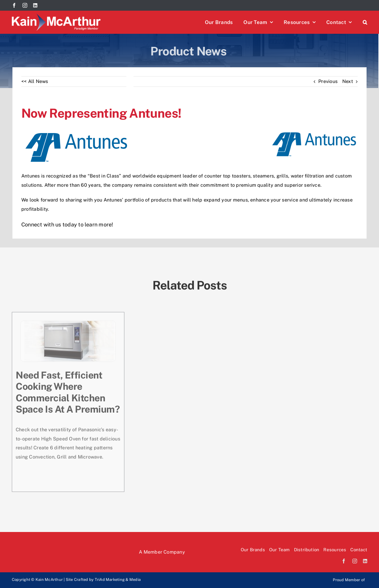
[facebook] (14, 5)
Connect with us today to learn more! (67, 225)
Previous (328, 81)
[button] (365, 22)
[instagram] (25, 5)
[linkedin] (35, 5)
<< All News (35, 81)
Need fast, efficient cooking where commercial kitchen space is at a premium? (68, 392)
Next (348, 81)
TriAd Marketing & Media (118, 580)
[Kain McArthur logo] (56, 16)
